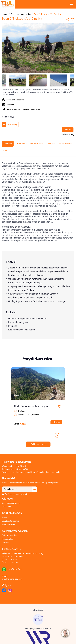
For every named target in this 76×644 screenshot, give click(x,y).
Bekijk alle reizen (38, 444)
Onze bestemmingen (11, 503)
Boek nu (68, 130)
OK (35, 489)
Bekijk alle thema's (12, 513)
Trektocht (10, 105)
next (57, 435)
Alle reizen (7, 499)
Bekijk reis (56, 422)
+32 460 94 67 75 (15, 569)
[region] (65, 633)
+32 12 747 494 (12, 563)
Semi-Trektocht (8, 525)
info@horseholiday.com (12, 579)
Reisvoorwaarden (9, 536)
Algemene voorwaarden (15, 531)
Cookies (5, 543)
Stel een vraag (68, 134)
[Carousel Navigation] (38, 435)
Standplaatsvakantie (10, 521)
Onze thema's (8, 507)
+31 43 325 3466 (12, 560)
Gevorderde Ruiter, (14, 110)
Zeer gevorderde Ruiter (31, 110)
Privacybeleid (8, 539)
